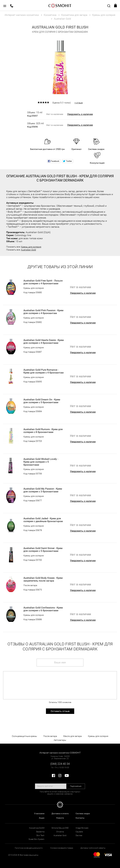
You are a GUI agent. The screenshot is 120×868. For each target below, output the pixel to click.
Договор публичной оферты (93, 848)
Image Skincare (82, 828)
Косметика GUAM (37, 828)
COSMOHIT (60, 5)
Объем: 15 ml (35, 114)
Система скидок (83, 814)
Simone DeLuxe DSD (60, 828)
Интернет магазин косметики (22, 15)
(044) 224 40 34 (60, 764)
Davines (79, 835)
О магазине (39, 814)
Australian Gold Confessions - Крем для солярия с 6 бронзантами (43, 609)
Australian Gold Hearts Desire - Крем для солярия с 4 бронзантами (44, 342)
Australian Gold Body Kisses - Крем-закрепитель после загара (43, 579)
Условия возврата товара (62, 848)
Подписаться (76, 786)
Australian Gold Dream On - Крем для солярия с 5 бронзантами (42, 401)
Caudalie (79, 832)
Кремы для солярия (31, 247)
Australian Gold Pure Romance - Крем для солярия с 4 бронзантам (44, 371)
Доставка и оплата (60, 814)
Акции (42, 818)
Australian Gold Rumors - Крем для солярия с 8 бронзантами (43, 431)
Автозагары (60, 740)
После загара (30, 585)
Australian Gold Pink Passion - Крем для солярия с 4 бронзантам (43, 312)
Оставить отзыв (60, 711)
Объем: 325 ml (35, 125)
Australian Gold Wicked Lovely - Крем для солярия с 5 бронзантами (41, 462)
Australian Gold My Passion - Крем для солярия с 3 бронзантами (43, 490)
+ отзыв (79, 103)
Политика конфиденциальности (29, 848)
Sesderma (40, 832)
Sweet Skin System (36, 839)
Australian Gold (28, 250)
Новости (60, 818)
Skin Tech (40, 835)
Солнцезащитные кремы (24, 736)
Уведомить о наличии (80, 114)
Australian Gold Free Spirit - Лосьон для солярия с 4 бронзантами (43, 282)
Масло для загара (72, 736)
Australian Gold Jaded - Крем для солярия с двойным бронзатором (43, 520)
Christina (60, 832)
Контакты (80, 818)
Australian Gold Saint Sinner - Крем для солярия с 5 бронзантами (43, 550)
